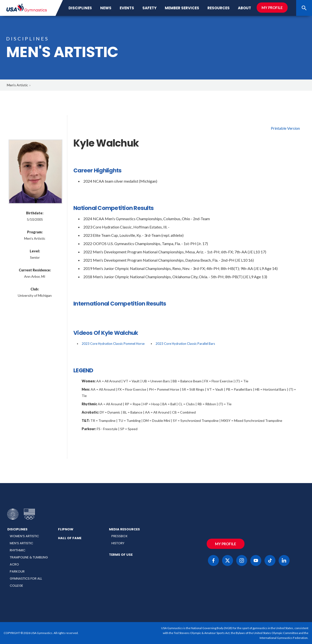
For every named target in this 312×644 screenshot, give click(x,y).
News (106, 8)
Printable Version (285, 128)
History (118, 543)
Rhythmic (18, 550)
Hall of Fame (70, 538)
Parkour (17, 571)
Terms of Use (121, 555)
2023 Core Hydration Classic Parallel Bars (185, 344)
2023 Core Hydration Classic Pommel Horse (113, 344)
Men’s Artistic (21, 543)
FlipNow (66, 529)
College (16, 586)
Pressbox (119, 536)
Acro (14, 564)
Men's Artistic (17, 85)
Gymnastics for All (26, 579)
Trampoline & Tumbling (29, 557)
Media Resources (124, 529)
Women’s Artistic (24, 536)
